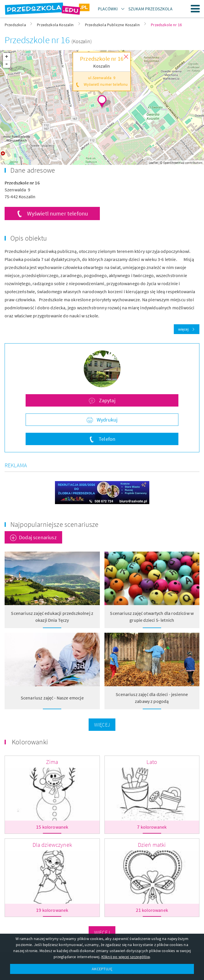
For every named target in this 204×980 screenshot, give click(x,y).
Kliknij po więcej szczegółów (125, 957)
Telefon (106, 439)
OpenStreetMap (174, 163)
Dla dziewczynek (52, 845)
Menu (195, 9)
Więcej (102, 725)
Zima (52, 762)
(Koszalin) (82, 41)
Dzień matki (152, 845)
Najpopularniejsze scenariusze (55, 524)
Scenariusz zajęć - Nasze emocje (52, 698)
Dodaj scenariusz (38, 537)
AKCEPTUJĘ (102, 969)
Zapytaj (106, 400)
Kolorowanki (30, 742)
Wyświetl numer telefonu (58, 213)
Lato (152, 762)
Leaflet (153, 163)
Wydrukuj (106, 420)
